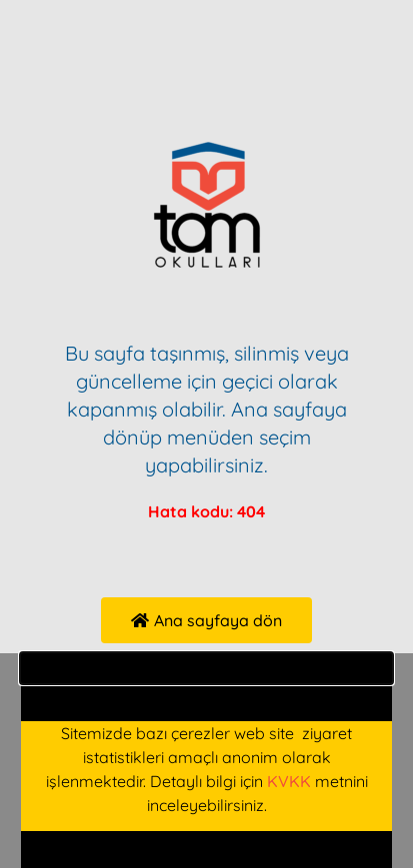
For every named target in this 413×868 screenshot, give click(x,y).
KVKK (289, 781)
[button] (207, 668)
